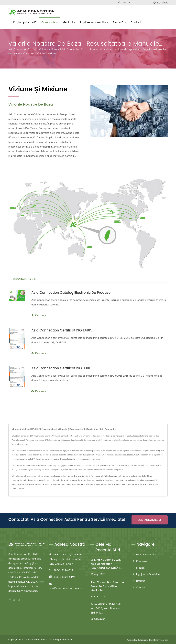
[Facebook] (10, 599)
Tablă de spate (18, 484)
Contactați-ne (18, 488)
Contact (136, 22)
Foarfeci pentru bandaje (134, 480)
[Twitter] (14, 599)
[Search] (136, 3)
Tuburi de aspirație (55, 480)
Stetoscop (29, 484)
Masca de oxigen (88, 480)
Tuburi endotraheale (113, 476)
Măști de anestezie (72, 480)
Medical (69, 22)
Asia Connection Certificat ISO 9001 (62, 368)
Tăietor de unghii (93, 484)
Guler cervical (151, 480)
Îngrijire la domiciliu (94, 22)
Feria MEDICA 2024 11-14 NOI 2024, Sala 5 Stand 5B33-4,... (106, 608)
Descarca (38, 315)
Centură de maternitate (124, 484)
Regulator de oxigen (105, 480)
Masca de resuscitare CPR (79, 476)
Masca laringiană (130, 476)
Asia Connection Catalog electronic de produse (72, 293)
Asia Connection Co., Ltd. (40, 638)
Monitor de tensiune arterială (47, 484)
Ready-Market (160, 639)
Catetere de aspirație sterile (24, 480)
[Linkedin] (19, 599)
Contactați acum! (150, 520)
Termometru (66, 484)
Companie (49, 22)
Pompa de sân (107, 484)
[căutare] (119, 3)
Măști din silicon (145, 476)
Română (162, 3)
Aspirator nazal (79, 484)
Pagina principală (25, 22)
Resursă (119, 22)
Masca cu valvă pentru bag (55, 476)
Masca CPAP (141, 484)
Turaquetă (118, 480)
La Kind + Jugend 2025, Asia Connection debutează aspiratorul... (106, 563)
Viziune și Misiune (46, 53)
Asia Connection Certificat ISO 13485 (63, 330)
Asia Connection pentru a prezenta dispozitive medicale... (107, 585)
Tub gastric (41, 480)
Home (17, 53)
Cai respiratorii (97, 476)
